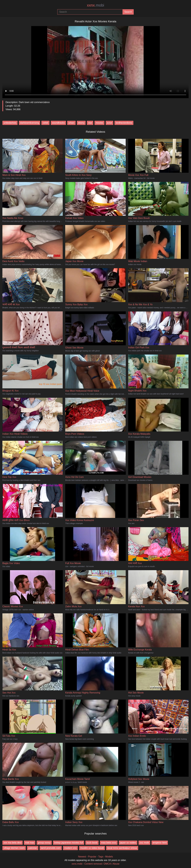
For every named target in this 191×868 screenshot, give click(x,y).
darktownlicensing (29, 123)
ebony (81, 123)
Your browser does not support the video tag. (95, 61)
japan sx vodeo (128, 843)
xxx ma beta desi (13, 843)
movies (99, 123)
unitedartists (10, 123)
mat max (30, 843)
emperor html (160, 843)
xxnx (95, 5)
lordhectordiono (124, 123)
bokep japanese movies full (69, 843)
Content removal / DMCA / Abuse (102, 864)
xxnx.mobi (77, 864)
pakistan (33, 848)
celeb (45, 123)
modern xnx (70, 848)
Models (109, 857)
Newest (82, 857)
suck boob (92, 843)
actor (110, 123)
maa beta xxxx (109, 843)
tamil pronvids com (51, 848)
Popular (92, 857)
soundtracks (58, 123)
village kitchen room (14, 848)
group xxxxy (44, 843)
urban (71, 123)
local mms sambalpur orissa (122, 848)
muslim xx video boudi (92, 848)
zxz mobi (144, 843)
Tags (101, 857)
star (90, 123)
